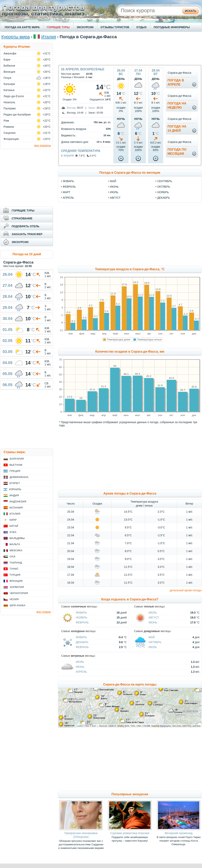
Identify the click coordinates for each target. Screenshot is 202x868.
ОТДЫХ (141, 27)
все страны (44, 612)
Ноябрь (82, 617)
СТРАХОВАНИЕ (22, 218)
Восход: (72, 108)
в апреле (67, 155)
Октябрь (155, 642)
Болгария (17, 459)
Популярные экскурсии (130, 794)
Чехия (14, 599)
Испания (16, 508)
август (115, 198)
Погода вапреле (176, 82)
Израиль (15, 489)
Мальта (15, 544)
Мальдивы (17, 538)
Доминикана (19, 477)
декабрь (164, 198)
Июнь (153, 622)
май (113, 181)
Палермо (10, 108)
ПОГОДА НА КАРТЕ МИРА (22, 27)
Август (154, 617)
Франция (16, 581)
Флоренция (11, 139)
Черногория (19, 593)
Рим (6, 121)
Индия (14, 495)
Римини (9, 127)
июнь (114, 187)
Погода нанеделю (177, 105)
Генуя (7, 78)
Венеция (9, 72)
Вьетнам (16, 465)
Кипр (13, 520)
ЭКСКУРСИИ (85, 27)
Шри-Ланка (18, 605)
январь (68, 181)
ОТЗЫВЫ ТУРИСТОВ (115, 27)
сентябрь (165, 181)
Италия (49, 37)
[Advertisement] (130, 52)
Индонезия (18, 502)
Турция (15, 575)
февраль (69, 187)
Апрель (81, 672)
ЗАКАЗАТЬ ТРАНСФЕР (27, 234)
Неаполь (9, 102)
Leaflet (80, 726)
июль (114, 192)
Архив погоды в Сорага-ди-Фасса (130, 493)
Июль (153, 613)
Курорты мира (16, 37)
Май (152, 637)
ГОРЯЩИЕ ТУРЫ (58, 27)
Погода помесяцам (177, 152)
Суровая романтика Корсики (130, 833)
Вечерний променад (179, 833)
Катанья (9, 90)
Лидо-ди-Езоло (14, 96)
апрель (68, 198)
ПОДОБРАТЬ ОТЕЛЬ (25, 226)
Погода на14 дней (177, 129)
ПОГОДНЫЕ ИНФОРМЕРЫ (172, 27)
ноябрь (163, 192)
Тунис (14, 569)
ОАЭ (13, 556)
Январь (81, 613)
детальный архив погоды (186, 590)
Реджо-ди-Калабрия (17, 115)
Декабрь (82, 642)
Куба (13, 532)
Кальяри (9, 84)
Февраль (82, 622)
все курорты (43, 145)
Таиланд (16, 563)
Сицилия (10, 133)
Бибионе (9, 66)
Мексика (16, 550)
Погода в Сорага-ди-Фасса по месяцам (130, 173)
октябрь (164, 187)
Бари (7, 60)
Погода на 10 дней (27, 254)
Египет (15, 483)
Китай (14, 526)
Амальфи (10, 53)
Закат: (92, 108)
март (66, 192)
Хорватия (17, 587)
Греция (15, 471)
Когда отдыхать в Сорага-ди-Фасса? (130, 599)
